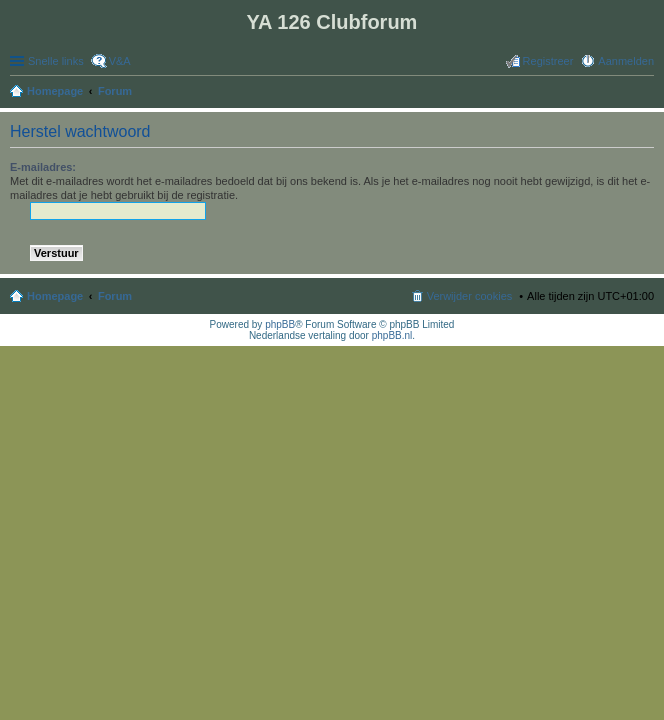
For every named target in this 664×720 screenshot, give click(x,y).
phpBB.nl (392, 335)
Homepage (55, 296)
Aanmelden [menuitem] (626, 61)
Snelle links (56, 61)
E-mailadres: (43, 167)
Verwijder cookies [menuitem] (470, 296)
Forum (115, 296)
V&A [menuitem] (120, 61)
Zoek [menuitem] (648, 93)
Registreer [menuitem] (548, 61)
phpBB (280, 324)
